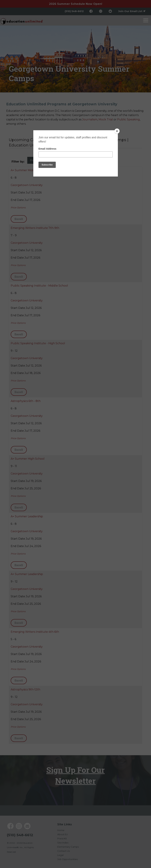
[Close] (117, 131)
